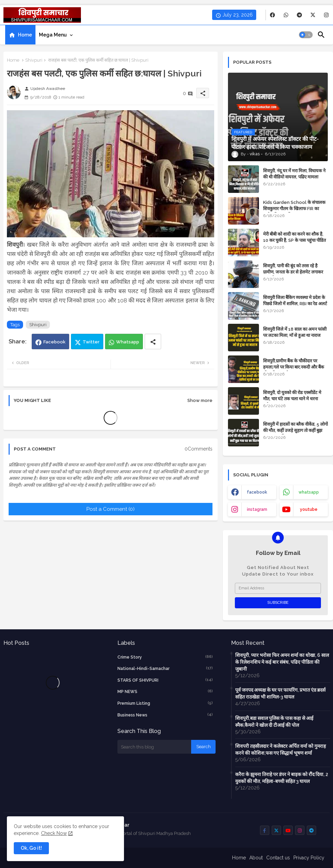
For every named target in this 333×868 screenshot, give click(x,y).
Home (25, 35)
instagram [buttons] (257, 509)
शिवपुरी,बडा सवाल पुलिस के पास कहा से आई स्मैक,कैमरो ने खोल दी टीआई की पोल (274, 722)
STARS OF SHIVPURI (165, 680)
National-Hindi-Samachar (165, 668)
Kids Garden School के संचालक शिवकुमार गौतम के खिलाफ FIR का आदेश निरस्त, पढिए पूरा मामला (294, 209)
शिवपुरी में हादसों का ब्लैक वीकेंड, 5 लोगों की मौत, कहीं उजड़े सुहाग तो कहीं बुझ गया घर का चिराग (295, 430)
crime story (165, 657)
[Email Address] (278, 588)
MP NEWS (165, 691)
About (256, 858)
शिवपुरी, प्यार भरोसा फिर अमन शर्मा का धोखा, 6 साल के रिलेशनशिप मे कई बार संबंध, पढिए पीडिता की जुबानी (282, 662)
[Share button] (153, 342)
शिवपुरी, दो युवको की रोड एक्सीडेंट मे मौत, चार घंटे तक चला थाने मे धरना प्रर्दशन (292, 399)
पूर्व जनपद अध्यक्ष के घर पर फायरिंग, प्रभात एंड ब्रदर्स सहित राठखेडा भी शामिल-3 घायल (280, 693)
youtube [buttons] (309, 509)
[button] (306, 35)
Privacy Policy (309, 858)
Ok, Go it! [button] (31, 848)
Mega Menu (53, 35)
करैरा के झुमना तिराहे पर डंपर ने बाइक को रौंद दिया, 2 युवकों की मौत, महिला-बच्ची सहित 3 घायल (282, 778)
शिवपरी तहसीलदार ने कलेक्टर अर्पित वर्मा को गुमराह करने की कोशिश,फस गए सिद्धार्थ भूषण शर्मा (280, 750)
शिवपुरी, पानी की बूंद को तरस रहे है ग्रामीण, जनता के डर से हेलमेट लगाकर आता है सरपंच (293, 272)
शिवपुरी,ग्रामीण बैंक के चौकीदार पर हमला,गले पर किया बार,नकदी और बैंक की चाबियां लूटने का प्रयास (294, 367)
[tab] (20, 35)
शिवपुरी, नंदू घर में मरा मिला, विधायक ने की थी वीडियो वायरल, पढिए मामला (294, 174)
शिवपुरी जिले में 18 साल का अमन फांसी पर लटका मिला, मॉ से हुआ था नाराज (295, 332)
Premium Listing (165, 703)
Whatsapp (128, 342)
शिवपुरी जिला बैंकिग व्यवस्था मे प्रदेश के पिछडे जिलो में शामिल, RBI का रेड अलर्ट (295, 301)
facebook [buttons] (257, 492)
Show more (200, 400)
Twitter (91, 342)
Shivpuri (34, 60)
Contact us (278, 858)
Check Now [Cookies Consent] (54, 833)
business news (165, 715)
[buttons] (273, 15)
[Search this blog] (154, 747)
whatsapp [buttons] (309, 492)
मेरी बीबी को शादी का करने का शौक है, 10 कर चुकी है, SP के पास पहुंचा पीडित (294, 237)
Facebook (54, 342)
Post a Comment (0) (111, 509)
